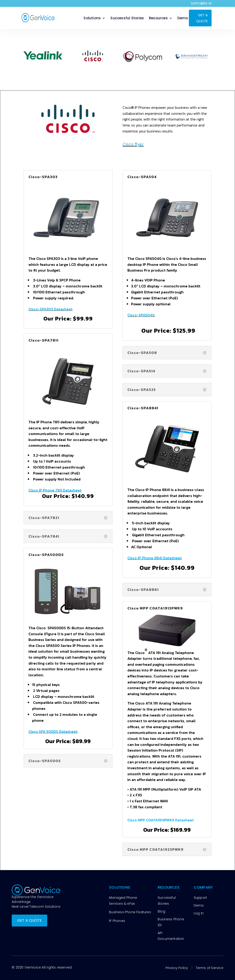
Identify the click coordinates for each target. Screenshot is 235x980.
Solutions (92, 18)
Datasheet (63, 309)
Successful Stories (127, 18)
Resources (158, 18)
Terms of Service (210, 968)
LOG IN (206, 3)
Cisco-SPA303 (41, 309)
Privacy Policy (177, 968)
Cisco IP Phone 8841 (145, 558)
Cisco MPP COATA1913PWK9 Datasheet (161, 820)
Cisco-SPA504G (141, 315)
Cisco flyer (133, 144)
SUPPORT (198, 3)
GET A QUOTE (202, 18)
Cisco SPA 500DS (44, 731)
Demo (183, 18)
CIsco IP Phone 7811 (46, 490)
